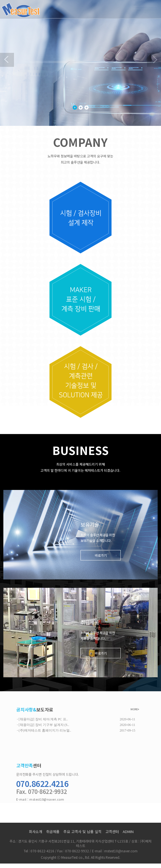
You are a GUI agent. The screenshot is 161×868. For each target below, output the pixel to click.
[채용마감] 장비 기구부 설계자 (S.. (44, 725)
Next (154, 60)
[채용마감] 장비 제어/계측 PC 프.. (43, 719)
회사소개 (35, 832)
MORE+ (135, 709)
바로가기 (101, 555)
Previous (7, 60)
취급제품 (53, 832)
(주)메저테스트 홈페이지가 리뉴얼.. (45, 730)
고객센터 (112, 832)
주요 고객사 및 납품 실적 (82, 832)
